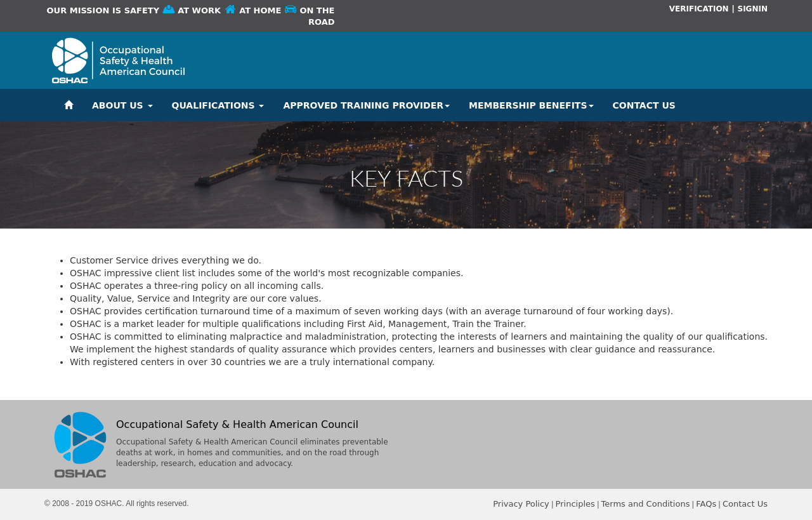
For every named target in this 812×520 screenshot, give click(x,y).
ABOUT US (122, 105)
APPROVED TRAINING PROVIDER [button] (366, 105)
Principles (575, 504)
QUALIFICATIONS (218, 105)
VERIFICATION (699, 9)
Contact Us (745, 504)
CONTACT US (644, 105)
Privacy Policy (521, 504)
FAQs (706, 504)
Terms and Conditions (646, 504)
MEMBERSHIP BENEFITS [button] (531, 105)
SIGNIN (752, 9)
